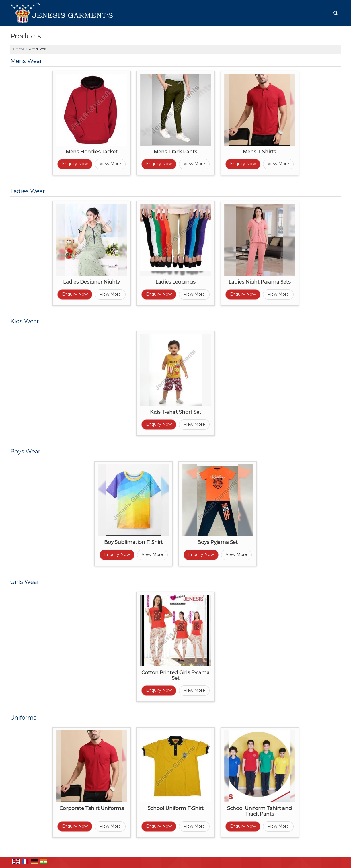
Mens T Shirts (260, 152)
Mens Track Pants (175, 152)
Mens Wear (26, 61)
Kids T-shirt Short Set (176, 412)
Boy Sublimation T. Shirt (133, 542)
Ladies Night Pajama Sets (260, 282)
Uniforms (23, 718)
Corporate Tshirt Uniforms (92, 808)
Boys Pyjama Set (218, 542)
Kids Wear (25, 321)
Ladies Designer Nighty (91, 282)
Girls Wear (25, 582)
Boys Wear (25, 451)
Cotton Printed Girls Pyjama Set (175, 675)
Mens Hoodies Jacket (92, 152)
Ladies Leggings (175, 282)
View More (110, 164)
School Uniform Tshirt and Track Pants (260, 811)
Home (19, 49)
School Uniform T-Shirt (176, 808)
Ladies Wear (28, 191)
